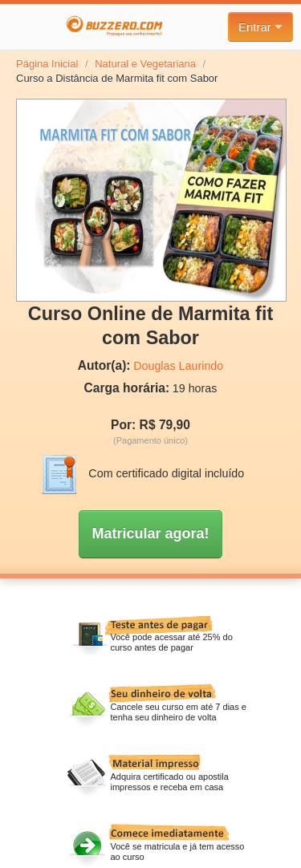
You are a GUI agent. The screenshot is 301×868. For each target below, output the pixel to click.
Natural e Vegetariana (145, 64)
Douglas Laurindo (178, 366)
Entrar (260, 27)
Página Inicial (47, 64)
